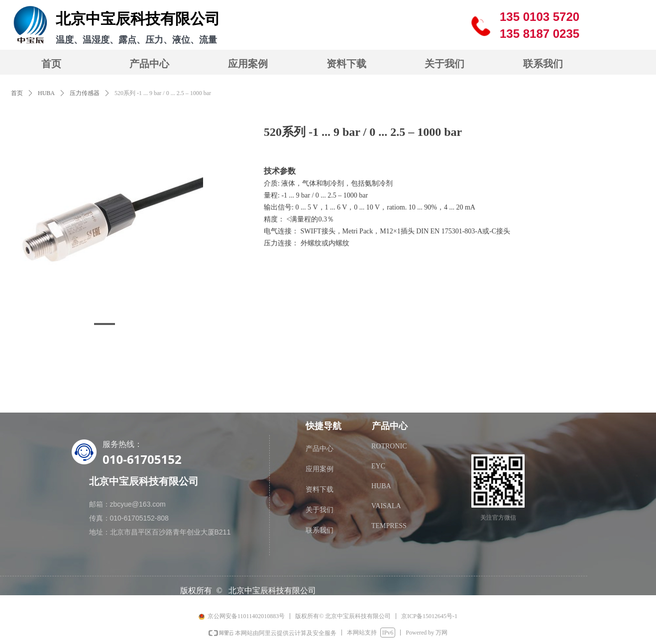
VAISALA (386, 506)
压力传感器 (85, 93)
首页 (17, 93)
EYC (378, 466)
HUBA (46, 93)
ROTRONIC (389, 446)
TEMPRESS (389, 526)
